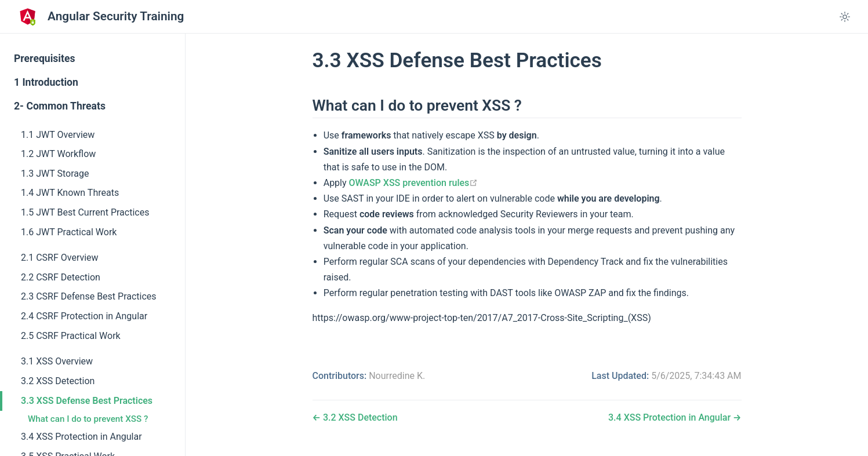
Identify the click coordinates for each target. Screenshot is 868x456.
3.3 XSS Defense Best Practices (87, 401)
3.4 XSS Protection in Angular (81, 437)
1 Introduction (46, 82)
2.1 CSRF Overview (60, 258)
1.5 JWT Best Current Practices (85, 212)
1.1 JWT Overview (58, 135)
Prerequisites (45, 59)
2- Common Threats (60, 106)
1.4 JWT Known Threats (70, 193)
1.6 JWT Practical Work (69, 232)
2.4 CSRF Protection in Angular (84, 316)
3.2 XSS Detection (58, 381)
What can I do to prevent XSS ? (88, 419)
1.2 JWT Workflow (58, 154)
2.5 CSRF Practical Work (71, 336)
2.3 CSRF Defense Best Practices (89, 296)
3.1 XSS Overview (57, 361)
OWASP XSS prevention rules (414, 183)
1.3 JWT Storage (55, 174)
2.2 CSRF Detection (61, 277)
